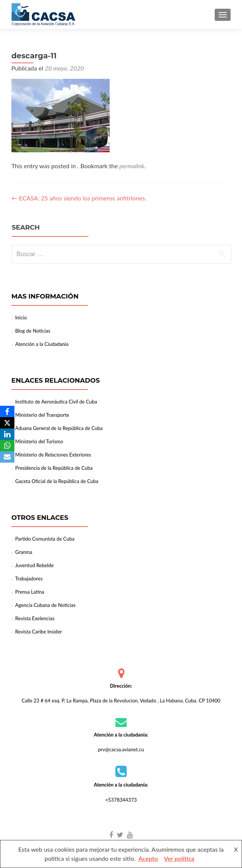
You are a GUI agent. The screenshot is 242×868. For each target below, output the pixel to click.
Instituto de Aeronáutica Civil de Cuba (56, 402)
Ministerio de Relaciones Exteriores (53, 455)
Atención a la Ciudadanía (42, 344)
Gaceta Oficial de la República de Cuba (57, 481)
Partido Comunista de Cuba (45, 539)
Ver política (179, 858)
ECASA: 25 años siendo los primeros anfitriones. (79, 198)
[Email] (7, 457)
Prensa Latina (30, 592)
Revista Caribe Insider (38, 632)
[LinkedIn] (7, 434)
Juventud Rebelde (35, 565)
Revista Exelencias (35, 618)
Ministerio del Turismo (39, 441)
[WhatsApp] (7, 446)
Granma (24, 552)
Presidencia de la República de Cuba (54, 468)
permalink (132, 166)
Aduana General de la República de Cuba (59, 428)
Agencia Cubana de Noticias (45, 605)
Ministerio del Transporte (42, 415)
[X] (7, 423)
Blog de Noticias (33, 331)
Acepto (148, 858)
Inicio (21, 317)
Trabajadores (29, 579)
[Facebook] (7, 411)
